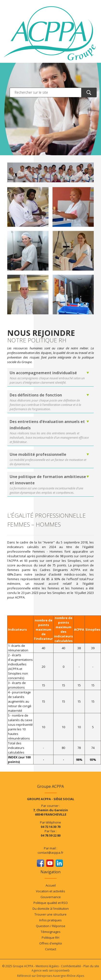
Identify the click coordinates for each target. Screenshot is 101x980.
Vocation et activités (50, 891)
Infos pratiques (50, 920)
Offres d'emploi (51, 943)
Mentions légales (47, 966)
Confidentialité (71, 966)
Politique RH (50, 938)
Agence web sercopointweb (51, 970)
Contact (51, 949)
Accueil (51, 885)
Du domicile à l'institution (51, 909)
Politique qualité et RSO (51, 903)
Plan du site (91, 966)
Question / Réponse (51, 926)
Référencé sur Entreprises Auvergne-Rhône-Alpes (51, 976)
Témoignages (51, 932)
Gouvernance (51, 897)
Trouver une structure (50, 914)
